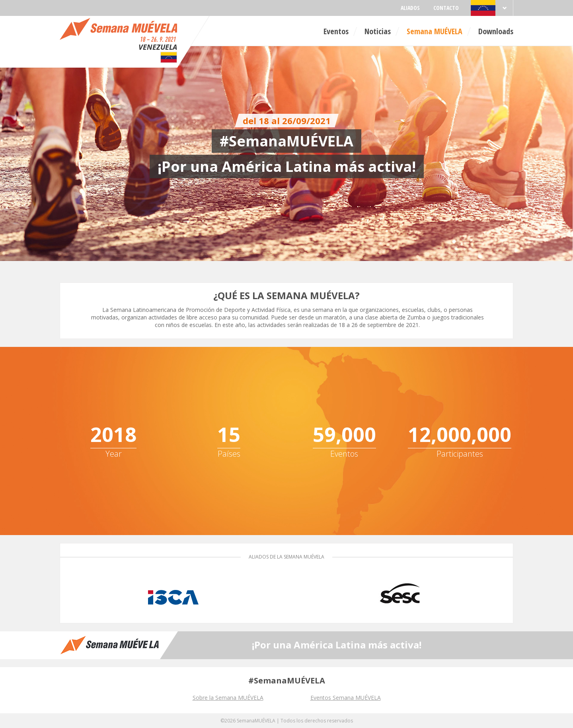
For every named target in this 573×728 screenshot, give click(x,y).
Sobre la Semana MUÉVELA (228, 698)
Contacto (446, 8)
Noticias (378, 31)
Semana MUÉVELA (435, 31)
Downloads (496, 31)
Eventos (336, 31)
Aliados (410, 8)
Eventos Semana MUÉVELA (346, 698)
